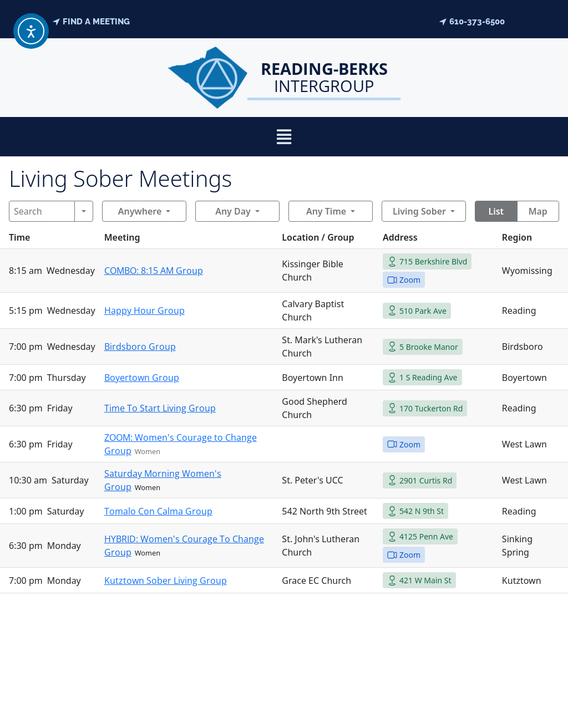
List (496, 211)
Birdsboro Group (140, 347)
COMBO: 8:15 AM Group (154, 271)
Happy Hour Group (144, 310)
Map (538, 211)
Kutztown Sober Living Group (166, 581)
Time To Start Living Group (160, 408)
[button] (284, 137)
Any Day (233, 211)
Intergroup (324, 77)
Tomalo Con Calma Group (158, 511)
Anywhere (140, 211)
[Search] (42, 211)
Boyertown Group (142, 378)
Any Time (326, 211)
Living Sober (419, 211)
